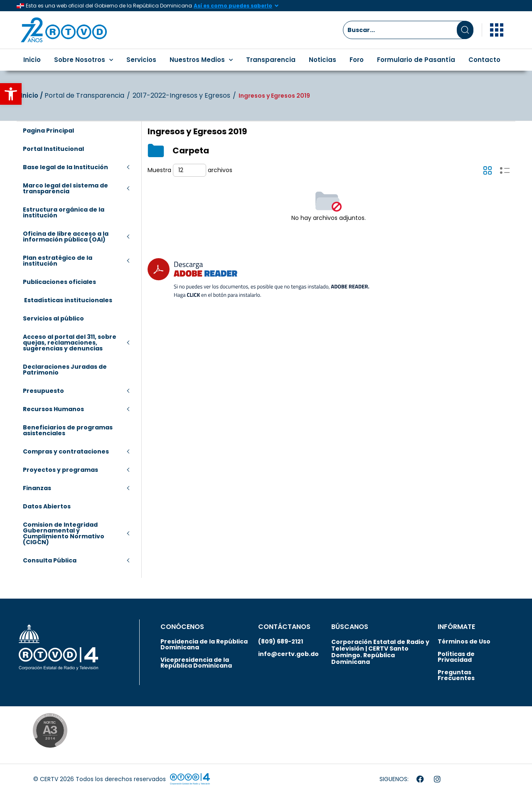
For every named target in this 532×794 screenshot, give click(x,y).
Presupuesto (43, 391)
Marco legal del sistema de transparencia (65, 188)
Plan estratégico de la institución (58, 261)
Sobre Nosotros (84, 60)
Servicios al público (53, 318)
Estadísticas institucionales (68, 300)
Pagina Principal (48, 131)
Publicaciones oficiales (59, 282)
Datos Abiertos (47, 506)
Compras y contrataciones (66, 451)
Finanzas (37, 488)
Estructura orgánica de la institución (64, 212)
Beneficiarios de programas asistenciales (68, 430)
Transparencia (271, 60)
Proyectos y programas (60, 470)
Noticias (323, 60)
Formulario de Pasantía (416, 60)
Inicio (32, 60)
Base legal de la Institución (65, 167)
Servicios (141, 60)
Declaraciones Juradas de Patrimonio (65, 370)
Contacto (484, 60)
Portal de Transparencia (84, 96)
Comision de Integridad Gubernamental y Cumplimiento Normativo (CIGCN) (64, 533)
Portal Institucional (53, 149)
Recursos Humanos (53, 409)
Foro (357, 60)
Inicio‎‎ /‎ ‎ (33, 95)
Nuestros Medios (201, 60)
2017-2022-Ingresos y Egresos (181, 96)
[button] (11, 94)
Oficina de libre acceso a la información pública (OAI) (66, 237)
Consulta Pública (50, 560)
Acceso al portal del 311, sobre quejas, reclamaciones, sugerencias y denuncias (70, 343)
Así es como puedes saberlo (233, 6)
